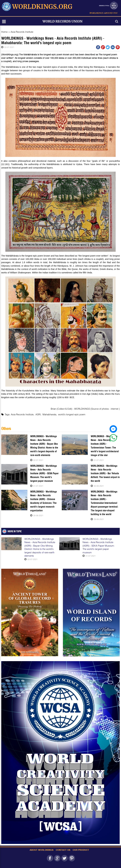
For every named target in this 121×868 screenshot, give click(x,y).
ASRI (38, 414)
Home (4, 32)
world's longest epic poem (72, 414)
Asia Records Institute (22, 32)
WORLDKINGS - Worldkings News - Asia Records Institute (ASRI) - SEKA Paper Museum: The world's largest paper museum (44, 473)
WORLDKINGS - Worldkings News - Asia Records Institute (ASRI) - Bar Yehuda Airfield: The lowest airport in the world (105, 473)
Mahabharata (49, 414)
